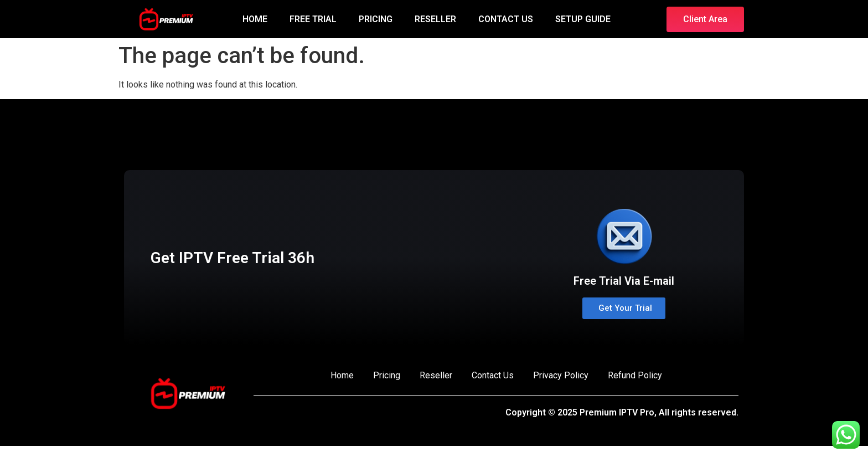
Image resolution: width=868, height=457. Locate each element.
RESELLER (435, 19)
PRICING (376, 19)
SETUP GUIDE (583, 19)
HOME (255, 19)
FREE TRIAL (313, 19)
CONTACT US (506, 19)
